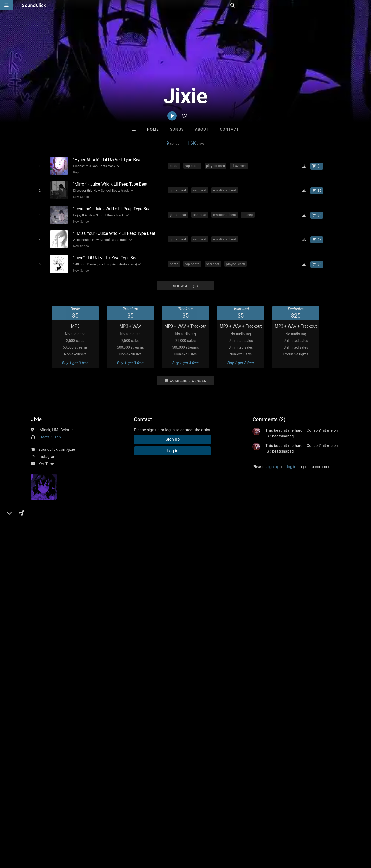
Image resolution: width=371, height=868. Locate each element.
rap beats (193, 165)
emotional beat (225, 189)
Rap (75, 172)
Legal (139, 837)
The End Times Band (249, 724)
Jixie (36, 414)
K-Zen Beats (207, 724)
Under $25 (234, 752)
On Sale (201, 752)
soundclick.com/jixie (57, 444)
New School (80, 196)
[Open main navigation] (6, 5)
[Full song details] (334, 166)
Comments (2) (269, 414)
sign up (273, 461)
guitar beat (179, 189)
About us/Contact (46, 837)
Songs (177, 129)
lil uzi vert (240, 165)
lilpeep (249, 212)
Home (153, 129)
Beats (45, 432)
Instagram (48, 451)
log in (292, 461)
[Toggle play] (39, 166)
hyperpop (136, 536)
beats (175, 165)
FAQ (22, 837)
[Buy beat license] (318, 166)
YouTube (46, 458)
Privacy (123, 837)
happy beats (93, 536)
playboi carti (216, 165)
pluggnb (156, 536)
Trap (57, 432)
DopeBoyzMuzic (164, 724)
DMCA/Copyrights (96, 837)
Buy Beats (169, 752)
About (202, 129)
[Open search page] (366, 5)
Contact (229, 129)
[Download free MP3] (306, 166)
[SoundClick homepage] (34, 5)
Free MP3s (137, 752)
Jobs (71, 837)
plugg (72, 536)
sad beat (200, 189)
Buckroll (122, 724)
